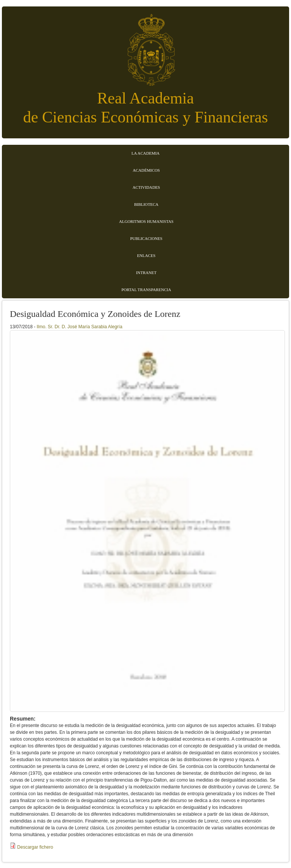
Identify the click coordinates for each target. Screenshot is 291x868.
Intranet (146, 273)
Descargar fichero (35, 847)
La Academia (145, 153)
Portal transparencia (146, 290)
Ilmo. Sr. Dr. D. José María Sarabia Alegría (80, 327)
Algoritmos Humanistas (146, 221)
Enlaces (146, 255)
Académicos (146, 170)
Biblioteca (146, 204)
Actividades (146, 187)
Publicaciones (146, 238)
